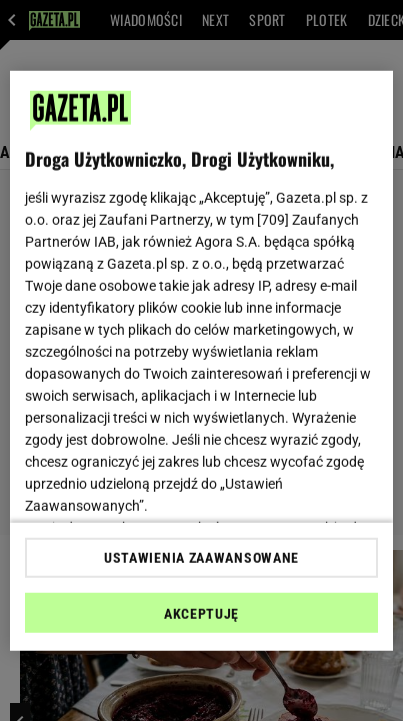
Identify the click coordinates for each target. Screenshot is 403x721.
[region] (201, 360)
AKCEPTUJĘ (201, 614)
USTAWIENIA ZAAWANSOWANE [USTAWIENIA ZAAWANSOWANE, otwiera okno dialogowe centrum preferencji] (201, 558)
